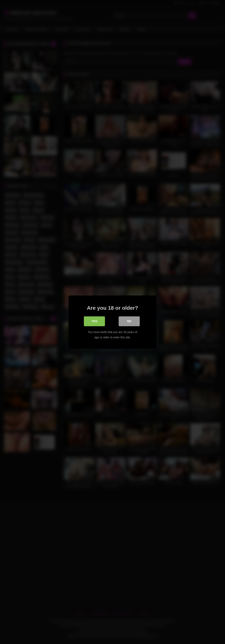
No (129, 321)
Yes (94, 321)
